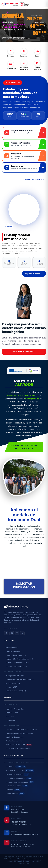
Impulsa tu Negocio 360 (15, 737)
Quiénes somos (12, 648)
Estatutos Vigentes (13, 651)
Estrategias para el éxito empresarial (19, 733)
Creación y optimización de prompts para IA (22, 729)
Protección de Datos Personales (18, 748)
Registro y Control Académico (20, 782)
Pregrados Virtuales (13, 713)
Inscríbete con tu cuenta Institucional (24, 447)
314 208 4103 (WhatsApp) (21, 824)
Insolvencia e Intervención (19, 745)
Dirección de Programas (20, 771)
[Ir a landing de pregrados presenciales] (24, 133)
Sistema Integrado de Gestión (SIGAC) (20, 679)
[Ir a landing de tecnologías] (24, 167)
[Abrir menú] (44, 4)
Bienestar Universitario (17, 774)
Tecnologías (10, 720)
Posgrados (10, 717)
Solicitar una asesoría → (34, 180)
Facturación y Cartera (17, 786)
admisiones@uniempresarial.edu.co (25, 834)
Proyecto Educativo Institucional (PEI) (19, 659)
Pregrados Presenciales (15, 709)
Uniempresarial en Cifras (15, 676)
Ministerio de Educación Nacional (27, 861)
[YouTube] (17, 633)
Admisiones (16, 767)
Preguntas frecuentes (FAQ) (16, 691)
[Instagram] (12, 633)
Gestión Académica (13, 683)
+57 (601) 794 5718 (18, 822)
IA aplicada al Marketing (14, 741)
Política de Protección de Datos (17, 663)
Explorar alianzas (34, 274)
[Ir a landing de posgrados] (24, 156)
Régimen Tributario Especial (16, 667)
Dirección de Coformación (19, 778)
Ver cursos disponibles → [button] (24, 352)
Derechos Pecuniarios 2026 (16, 655)
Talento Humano (15, 794)
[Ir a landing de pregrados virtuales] (24, 144)
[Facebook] (6, 633)
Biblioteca (13, 790)
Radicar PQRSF (11, 687)
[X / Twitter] (22, 633)
